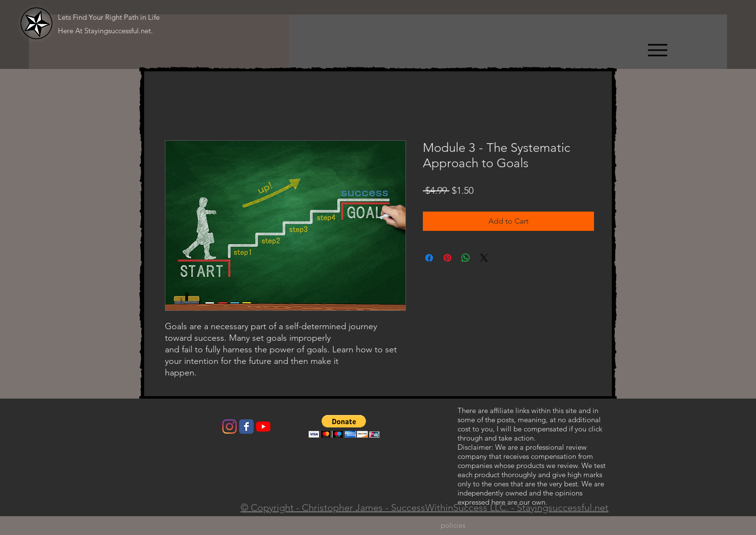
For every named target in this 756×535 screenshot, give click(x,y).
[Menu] (657, 50)
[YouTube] (263, 427)
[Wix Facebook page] (246, 427)
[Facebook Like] (181, 429)
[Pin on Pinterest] (447, 258)
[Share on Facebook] (429, 258)
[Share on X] (484, 258)
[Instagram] (229, 427)
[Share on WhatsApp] (466, 258)
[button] (344, 426)
